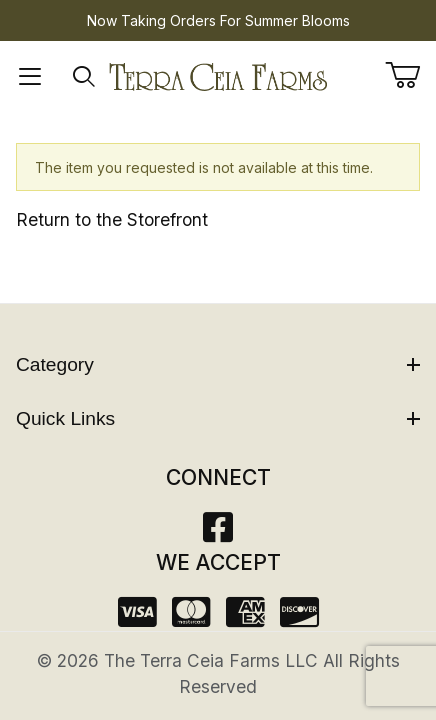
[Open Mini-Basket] (410, 75)
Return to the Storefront (112, 219)
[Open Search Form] (84, 77)
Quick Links (218, 418)
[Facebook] (218, 533)
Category (218, 364)
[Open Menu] (30, 77)
